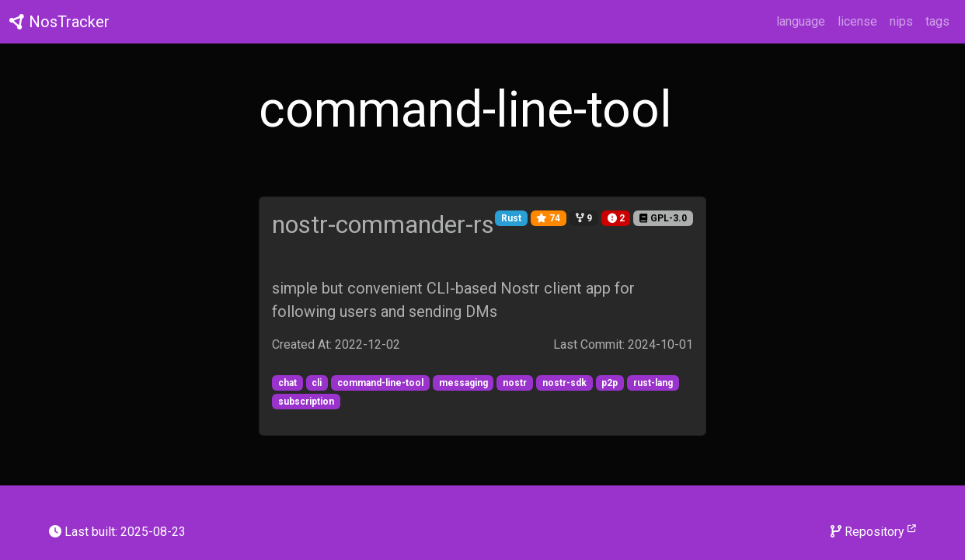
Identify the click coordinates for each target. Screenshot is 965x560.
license (857, 21)
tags (937, 21)
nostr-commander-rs (383, 224)
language (801, 21)
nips (901, 21)
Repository (873, 531)
